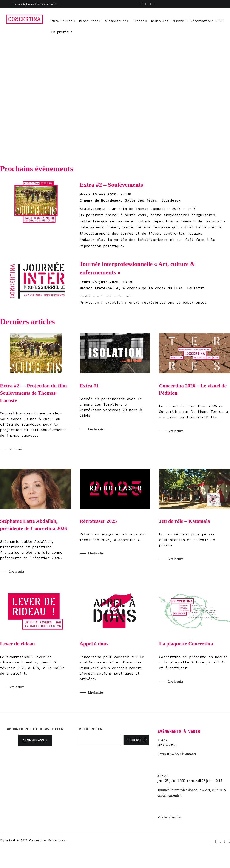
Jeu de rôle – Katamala (184, 521)
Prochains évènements (37, 169)
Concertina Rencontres (47, 840)
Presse (139, 21)
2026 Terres (62, 21)
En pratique (62, 32)
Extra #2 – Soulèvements (177, 754)
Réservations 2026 (207, 21)
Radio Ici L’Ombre (167, 21)
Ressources (89, 21)
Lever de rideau (17, 644)
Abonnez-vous (35, 740)
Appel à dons (94, 644)
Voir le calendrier (169, 817)
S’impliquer (116, 21)
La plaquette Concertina (186, 644)
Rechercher (136, 740)
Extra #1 (89, 386)
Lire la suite (16, 449)
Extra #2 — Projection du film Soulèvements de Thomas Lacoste (33, 393)
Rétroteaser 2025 (98, 521)
